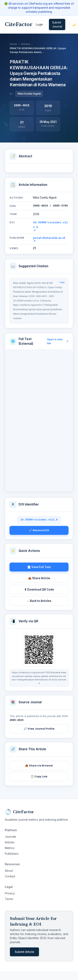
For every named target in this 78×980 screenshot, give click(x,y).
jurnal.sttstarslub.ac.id (49, 238)
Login (39, 24)
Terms (9, 898)
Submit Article (24, 951)
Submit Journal (57, 24)
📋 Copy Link (39, 775)
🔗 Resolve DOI (39, 529)
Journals (11, 836)
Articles (25, 44)
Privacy (10, 892)
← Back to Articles (39, 600)
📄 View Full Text (39, 566)
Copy (62, 281)
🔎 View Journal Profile (39, 728)
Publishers (12, 853)
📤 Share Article (39, 577)
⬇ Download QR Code (39, 589)
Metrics (10, 847)
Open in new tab (58, 340)
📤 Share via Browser (39, 764)
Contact (10, 875)
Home (13, 44)
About (9, 870)
